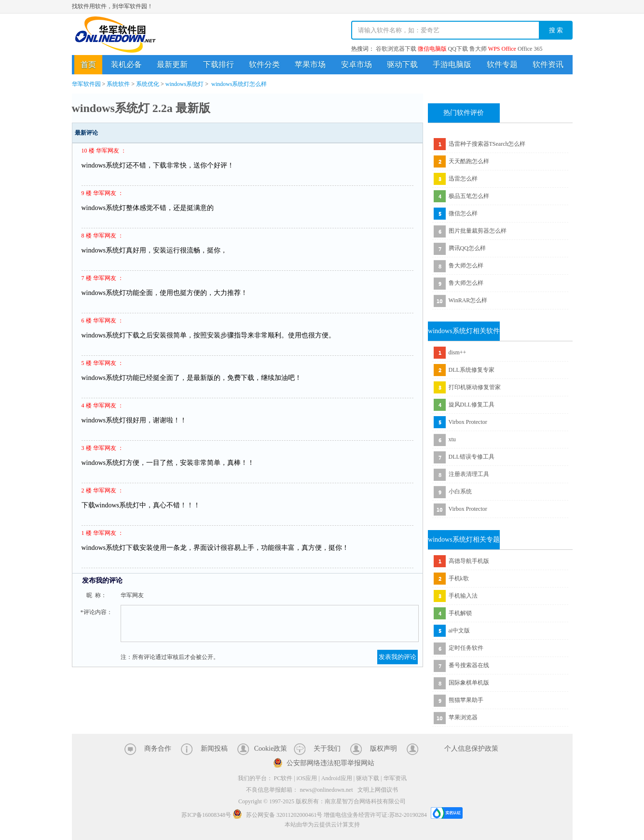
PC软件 (283, 778)
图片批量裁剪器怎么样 (478, 231)
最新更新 (172, 64)
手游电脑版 (452, 64)
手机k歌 (459, 578)
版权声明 (384, 749)
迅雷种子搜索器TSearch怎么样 (487, 144)
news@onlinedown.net (326, 790)
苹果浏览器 (463, 717)
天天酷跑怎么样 (469, 161)
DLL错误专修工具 (472, 457)
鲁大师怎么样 (466, 266)
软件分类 (264, 64)
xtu (452, 439)
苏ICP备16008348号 (206, 815)
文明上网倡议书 (378, 790)
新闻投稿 (214, 749)
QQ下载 (458, 49)
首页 (88, 64)
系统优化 (148, 84)
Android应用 (337, 778)
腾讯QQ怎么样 (467, 248)
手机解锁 (460, 613)
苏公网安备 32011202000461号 (278, 815)
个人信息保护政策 (471, 749)
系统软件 (118, 84)
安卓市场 (356, 64)
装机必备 (126, 64)
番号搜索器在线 (469, 665)
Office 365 (530, 49)
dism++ (458, 352)
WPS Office (502, 49)
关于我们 (327, 749)
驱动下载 (402, 64)
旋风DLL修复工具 (472, 405)
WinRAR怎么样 (468, 300)
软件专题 (502, 64)
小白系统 (460, 491)
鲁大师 (478, 49)
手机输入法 (463, 596)
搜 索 (556, 30)
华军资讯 (395, 778)
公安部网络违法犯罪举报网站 (330, 763)
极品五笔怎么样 (469, 196)
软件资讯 (548, 64)
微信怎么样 (463, 213)
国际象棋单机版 (469, 683)
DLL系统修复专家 (472, 370)
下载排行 (219, 64)
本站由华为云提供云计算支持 (322, 825)
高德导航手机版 (469, 561)
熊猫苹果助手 (466, 700)
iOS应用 (307, 778)
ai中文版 (459, 630)
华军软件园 (115, 35)
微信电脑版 (432, 49)
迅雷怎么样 (463, 179)
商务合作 (158, 749)
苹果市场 (310, 64)
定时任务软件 (466, 648)
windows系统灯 (185, 84)
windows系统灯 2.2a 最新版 (141, 108)
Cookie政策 (271, 749)
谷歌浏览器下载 (396, 49)
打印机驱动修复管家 (475, 387)
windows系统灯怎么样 (239, 84)
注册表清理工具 (469, 474)
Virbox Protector (468, 422)
